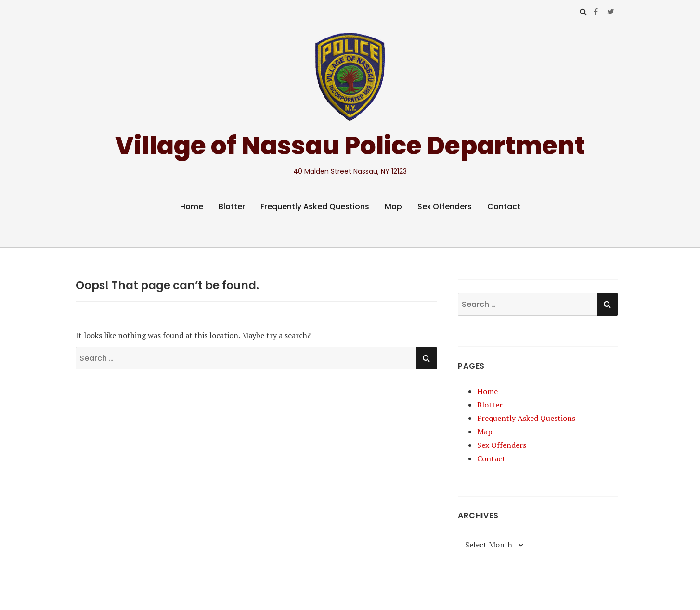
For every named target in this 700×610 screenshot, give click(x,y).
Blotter (232, 207)
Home (192, 207)
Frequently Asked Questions (315, 207)
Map (393, 207)
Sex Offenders (445, 207)
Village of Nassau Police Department (350, 146)
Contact (504, 207)
